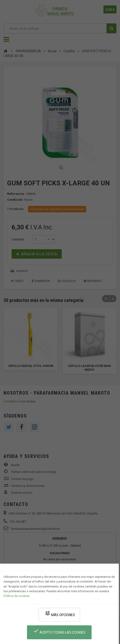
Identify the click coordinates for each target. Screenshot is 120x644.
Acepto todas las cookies (59, 631)
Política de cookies (17, 596)
